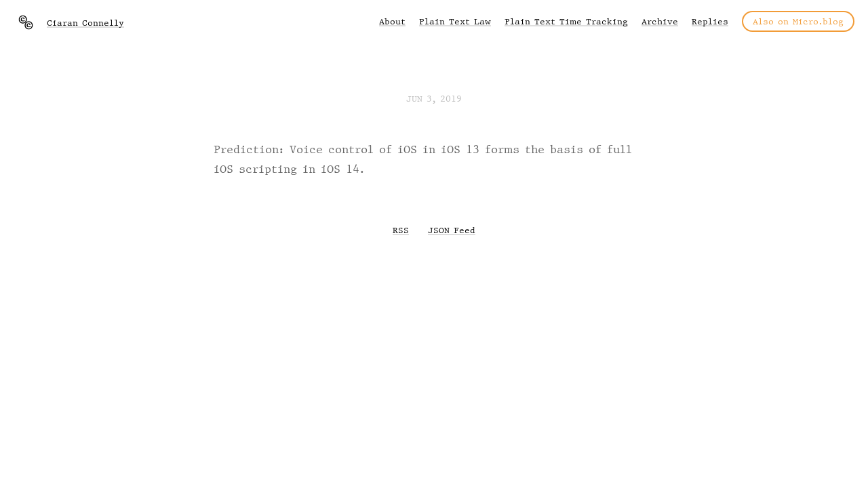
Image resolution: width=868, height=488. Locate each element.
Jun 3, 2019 (434, 99)
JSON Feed (452, 230)
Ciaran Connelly (85, 23)
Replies (710, 21)
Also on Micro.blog (798, 21)
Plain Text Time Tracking (566, 21)
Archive (660, 21)
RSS (401, 230)
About (392, 21)
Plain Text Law (455, 21)
